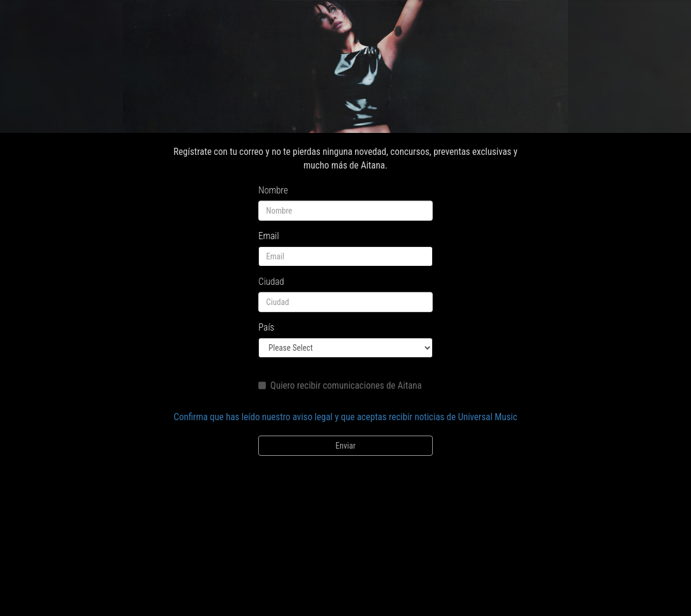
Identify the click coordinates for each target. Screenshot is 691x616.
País (266, 327)
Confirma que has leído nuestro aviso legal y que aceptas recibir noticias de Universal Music (346, 417)
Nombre (273, 190)
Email (268, 236)
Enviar (345, 446)
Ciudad (271, 282)
